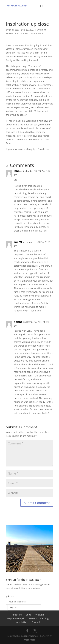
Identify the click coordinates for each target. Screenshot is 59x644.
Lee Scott (14, 30)
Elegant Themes (29, 636)
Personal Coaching (39, 618)
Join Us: (10, 596)
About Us (17, 615)
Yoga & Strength (16, 618)
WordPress (29, 640)
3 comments (37, 33)
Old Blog (41, 30)
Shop (29, 615)
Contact (36, 622)
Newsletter (21, 622)
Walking (40, 615)
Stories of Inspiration (17, 33)
